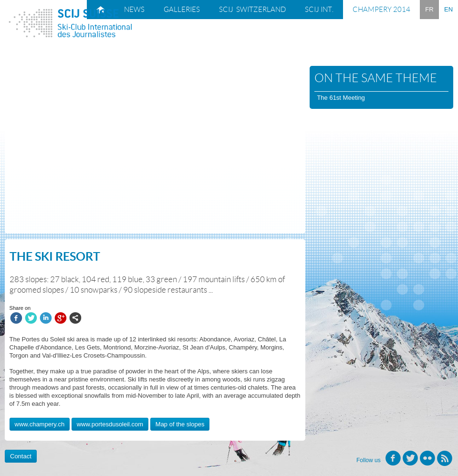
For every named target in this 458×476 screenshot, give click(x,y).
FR (429, 9)
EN (448, 9)
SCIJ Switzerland (252, 10)
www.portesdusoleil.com (110, 424)
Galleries (182, 10)
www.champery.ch (40, 424)
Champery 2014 (381, 10)
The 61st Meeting (341, 98)
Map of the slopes (180, 424)
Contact (21, 456)
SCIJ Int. (319, 10)
